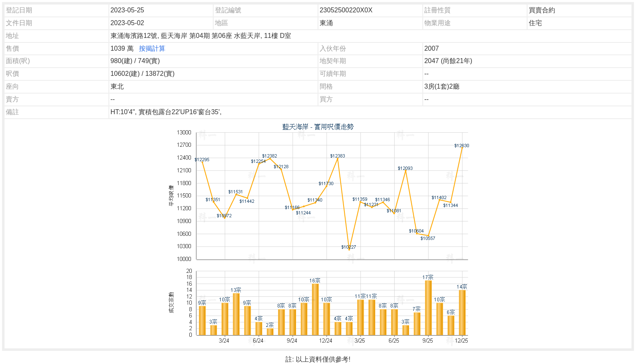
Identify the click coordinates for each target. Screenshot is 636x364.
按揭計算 (152, 48)
